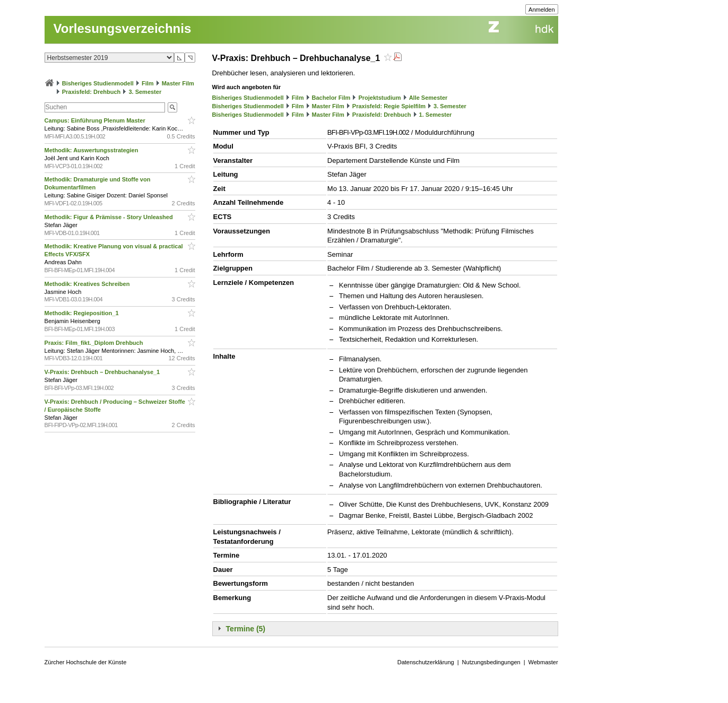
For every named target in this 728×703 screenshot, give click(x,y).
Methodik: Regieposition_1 (83, 313)
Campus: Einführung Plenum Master (96, 120)
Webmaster (543, 662)
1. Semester (436, 115)
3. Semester (145, 92)
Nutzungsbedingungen (491, 662)
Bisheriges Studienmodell (98, 83)
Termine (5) (246, 629)
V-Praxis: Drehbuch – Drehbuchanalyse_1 (103, 372)
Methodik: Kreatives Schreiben (88, 284)
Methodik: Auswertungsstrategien (92, 150)
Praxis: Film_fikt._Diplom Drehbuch (95, 343)
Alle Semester (428, 98)
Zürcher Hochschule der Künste (86, 662)
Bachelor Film (331, 98)
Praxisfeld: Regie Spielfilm (389, 106)
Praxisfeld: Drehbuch (92, 92)
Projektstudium (379, 98)
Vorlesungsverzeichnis (123, 28)
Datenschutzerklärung (426, 662)
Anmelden (542, 10)
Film (148, 83)
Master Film (178, 83)
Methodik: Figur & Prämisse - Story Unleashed (110, 217)
